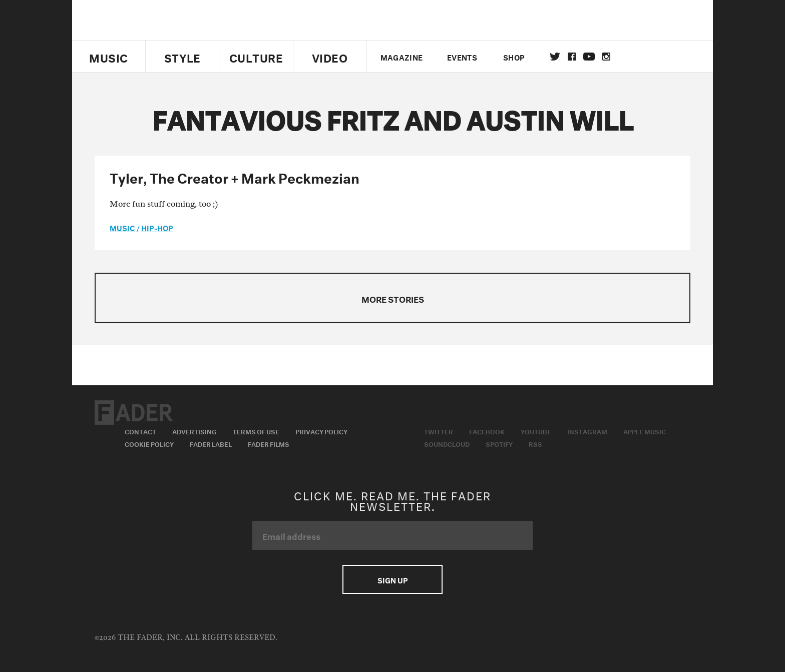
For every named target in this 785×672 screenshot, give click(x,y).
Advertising (194, 431)
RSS (535, 443)
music (122, 227)
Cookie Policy (149, 443)
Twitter (555, 57)
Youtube (536, 431)
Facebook (487, 431)
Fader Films (269, 443)
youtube (589, 57)
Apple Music (645, 431)
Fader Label (211, 443)
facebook (572, 57)
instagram (606, 57)
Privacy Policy (321, 431)
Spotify (499, 443)
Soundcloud (447, 443)
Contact (140, 431)
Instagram (587, 431)
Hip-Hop (157, 227)
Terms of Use (256, 431)
